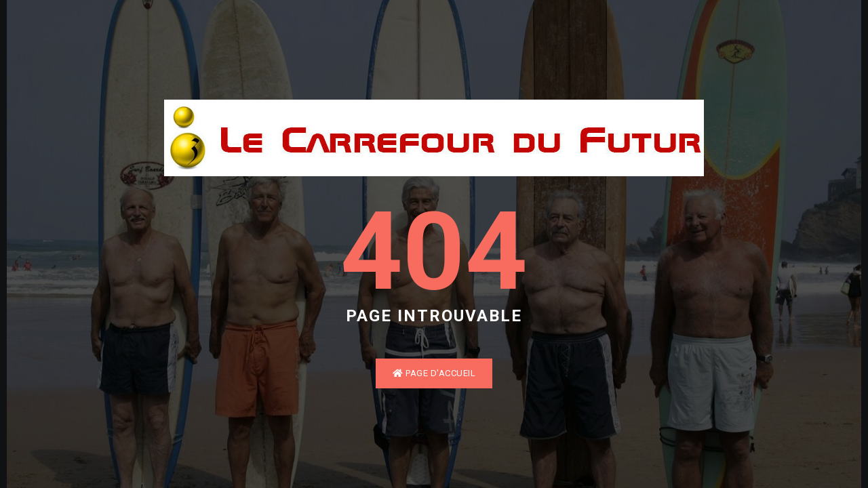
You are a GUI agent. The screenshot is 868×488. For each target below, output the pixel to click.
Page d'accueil (434, 373)
